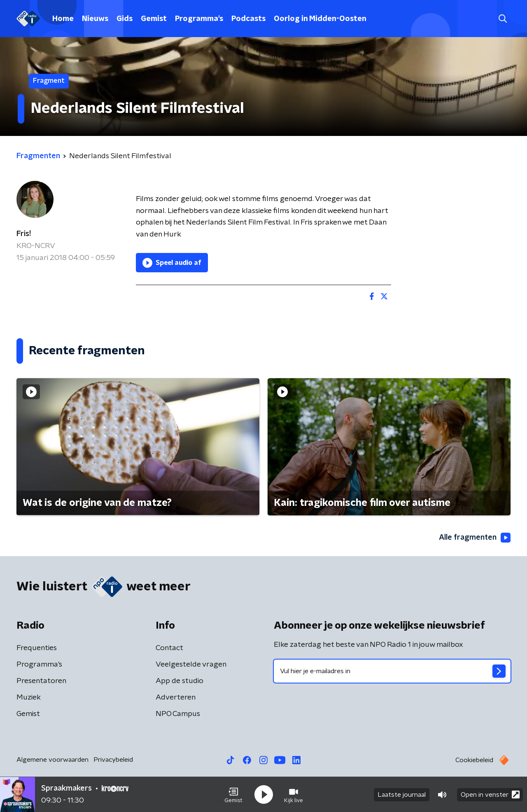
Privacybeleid (113, 760)
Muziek (29, 697)
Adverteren (176, 697)
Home (63, 19)
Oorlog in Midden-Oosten (320, 19)
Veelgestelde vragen (191, 665)
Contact (169, 648)
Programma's (199, 19)
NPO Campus (178, 714)
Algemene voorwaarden (52, 760)
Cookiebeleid (474, 760)
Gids (125, 19)
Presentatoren (41, 681)
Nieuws (95, 19)
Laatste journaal (402, 795)
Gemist (154, 19)
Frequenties (37, 648)
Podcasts (248, 19)
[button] (233, 795)
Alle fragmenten (475, 538)
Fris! (24, 234)
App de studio (180, 681)
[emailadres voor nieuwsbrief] (392, 671)
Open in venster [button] (490, 794)
